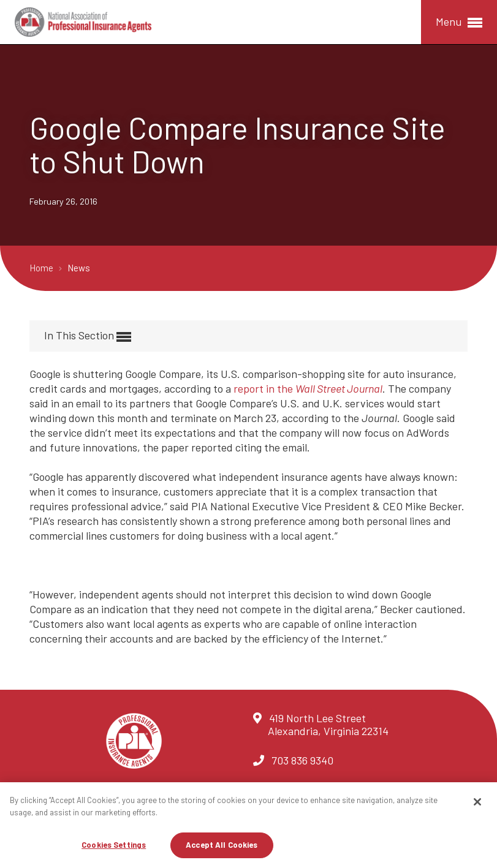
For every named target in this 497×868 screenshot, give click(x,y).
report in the (308, 388)
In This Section (88, 336)
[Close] (477, 802)
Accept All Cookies (222, 845)
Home (42, 268)
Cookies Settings (114, 845)
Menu (459, 22)
